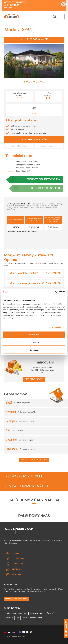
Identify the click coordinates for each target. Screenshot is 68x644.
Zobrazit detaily (54, 327)
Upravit (34, 342)
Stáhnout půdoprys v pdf (19, 146)
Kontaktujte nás (36, 613)
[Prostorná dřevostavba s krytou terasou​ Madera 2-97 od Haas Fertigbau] (13, 17)
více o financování (34, 379)
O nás (8, 613)
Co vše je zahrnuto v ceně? (34, 460)
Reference (9, 618)
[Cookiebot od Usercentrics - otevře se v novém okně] (55, 292)
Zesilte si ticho (18, 431)
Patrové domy (18, 558)
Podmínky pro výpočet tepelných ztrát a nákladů (22, 232)
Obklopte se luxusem (28, 449)
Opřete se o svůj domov (28, 440)
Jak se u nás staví (20, 613)
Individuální (17, 569)
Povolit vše (34, 335)
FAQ (18, 618)
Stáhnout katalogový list (49, 146)
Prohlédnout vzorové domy (16, 599)
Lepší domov (17, 574)
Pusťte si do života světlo (27, 412)
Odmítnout (34, 350)
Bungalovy (17, 553)
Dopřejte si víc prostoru (22, 403)
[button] (10, 64)
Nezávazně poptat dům (24, 477)
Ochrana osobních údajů (32, 618)
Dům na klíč (50, 613)
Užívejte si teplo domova (25, 422)
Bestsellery (17, 564)
